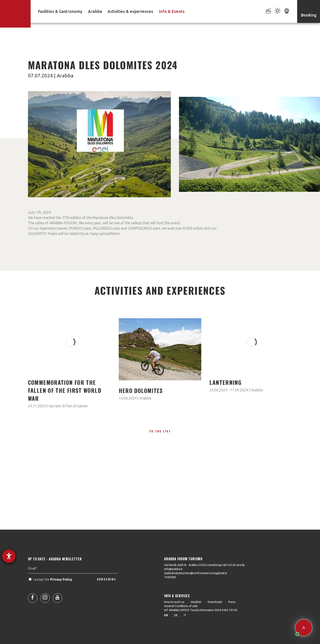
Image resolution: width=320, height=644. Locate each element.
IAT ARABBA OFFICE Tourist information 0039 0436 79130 (201, 610)
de (176, 615)
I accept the (51, 589)
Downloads (215, 602)
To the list (160, 431)
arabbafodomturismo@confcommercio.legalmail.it (196, 573)
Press (232, 602)
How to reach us (174, 602)
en (166, 615)
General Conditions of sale (181, 606)
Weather (196, 602)
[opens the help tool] (9, 556)
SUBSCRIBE (107, 589)
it (185, 615)
